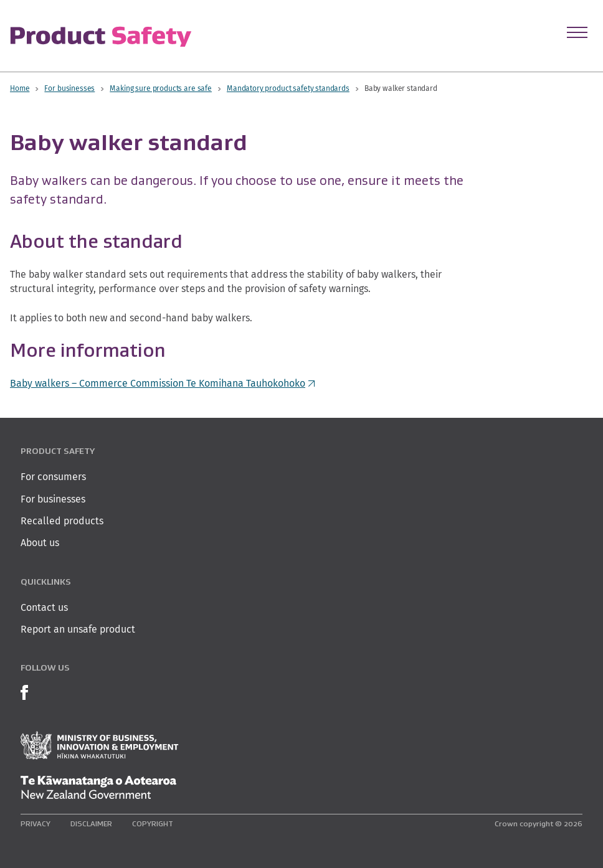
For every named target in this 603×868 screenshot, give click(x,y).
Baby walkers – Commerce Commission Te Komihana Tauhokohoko (162, 383)
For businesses (69, 88)
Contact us (44, 607)
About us (40, 543)
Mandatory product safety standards (288, 88)
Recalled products (62, 521)
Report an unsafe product (78, 629)
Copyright (153, 823)
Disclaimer (91, 823)
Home (20, 88)
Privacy (36, 823)
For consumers (53, 477)
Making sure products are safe (161, 88)
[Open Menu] (577, 32)
